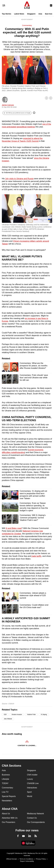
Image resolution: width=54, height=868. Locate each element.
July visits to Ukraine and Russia (19, 179)
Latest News (19, 14)
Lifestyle (5, 779)
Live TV (5, 792)
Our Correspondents (36, 822)
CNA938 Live (33, 783)
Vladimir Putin (31, 714)
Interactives (32, 788)
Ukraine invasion (17, 714)
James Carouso (8, 105)
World (30, 796)
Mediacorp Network (35, 814)
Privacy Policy (41, 859)
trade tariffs (36, 556)
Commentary (27, 25)
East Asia (49, 14)
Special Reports (9, 796)
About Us (6, 814)
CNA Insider (32, 775)
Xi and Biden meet (14, 528)
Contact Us (32, 818)
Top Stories (7, 14)
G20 (5, 714)
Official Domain (12, 859)
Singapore (31, 14)
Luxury (30, 779)
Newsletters (7, 801)
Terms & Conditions (26, 859)
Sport (29, 792)
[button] (17, 113)
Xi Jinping (44, 714)
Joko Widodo (8, 719)
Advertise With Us (10, 818)
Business (6, 775)
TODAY (5, 783)
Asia (40, 14)
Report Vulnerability (27, 861)
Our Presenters (8, 822)
